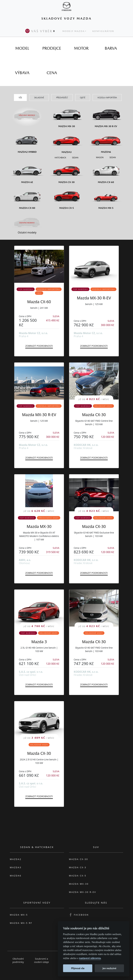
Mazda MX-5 (19, 915)
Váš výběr (41, 31)
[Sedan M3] (75, 157)
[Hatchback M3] (60, 157)
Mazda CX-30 (94, 415)
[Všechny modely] (27, 113)
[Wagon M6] (100, 157)
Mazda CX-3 (78, 867)
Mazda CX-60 (39, 302)
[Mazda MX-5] (106, 198)
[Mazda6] (106, 142)
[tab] (22, 48)
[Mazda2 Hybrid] (27, 142)
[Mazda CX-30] (66, 172)
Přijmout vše (78, 968)
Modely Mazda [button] (73, 31)
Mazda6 (16, 876)
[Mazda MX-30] (66, 116)
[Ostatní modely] (27, 223)
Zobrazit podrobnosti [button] (39, 346)
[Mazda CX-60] (106, 172)
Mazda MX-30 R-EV (94, 298)
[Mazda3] (66, 142)
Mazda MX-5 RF (21, 923)
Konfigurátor (103, 31)
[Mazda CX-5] (66, 198)
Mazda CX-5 (78, 876)
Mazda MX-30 (39, 526)
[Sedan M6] (112, 157)
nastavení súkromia (90, 958)
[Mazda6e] (27, 172)
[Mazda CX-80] (27, 198)
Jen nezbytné (109, 968)
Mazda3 (16, 867)
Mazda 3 (39, 642)
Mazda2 (16, 859)
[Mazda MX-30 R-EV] (106, 116)
